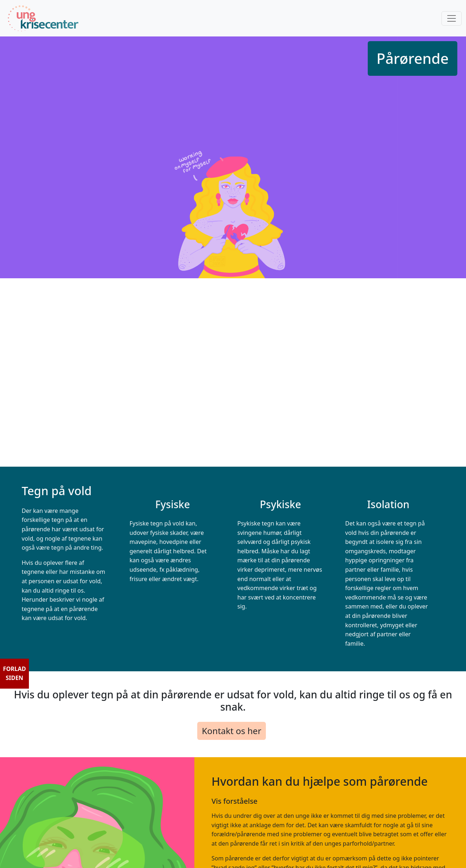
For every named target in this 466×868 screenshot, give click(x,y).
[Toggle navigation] (452, 18)
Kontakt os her (232, 731)
